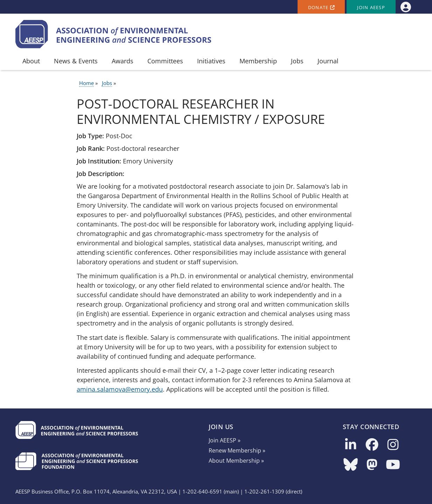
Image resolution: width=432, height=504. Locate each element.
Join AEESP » (225, 440)
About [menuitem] (31, 61)
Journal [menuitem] (328, 61)
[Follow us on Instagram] (393, 445)
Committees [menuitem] (165, 61)
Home (86, 83)
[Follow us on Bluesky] (351, 465)
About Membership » (236, 461)
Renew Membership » (237, 450)
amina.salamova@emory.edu (120, 389)
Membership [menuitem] (258, 61)
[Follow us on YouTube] (393, 465)
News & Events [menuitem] (76, 61)
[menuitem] (406, 7)
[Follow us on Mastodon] (372, 465)
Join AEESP (371, 8)
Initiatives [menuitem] (211, 61)
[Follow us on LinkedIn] (351, 445)
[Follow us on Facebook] (372, 445)
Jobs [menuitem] (297, 61)
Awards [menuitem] (123, 61)
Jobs (107, 83)
